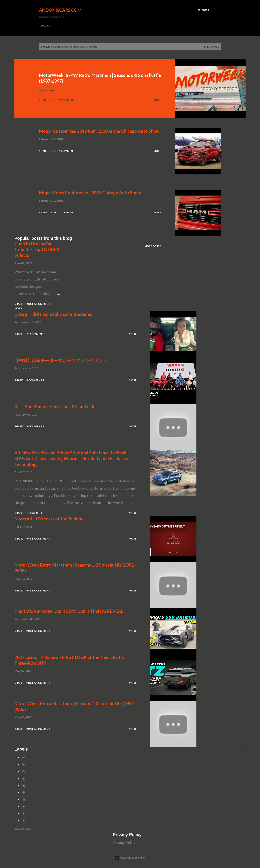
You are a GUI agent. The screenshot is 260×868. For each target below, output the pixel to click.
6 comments (35, 380)
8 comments (35, 426)
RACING (46, 26)
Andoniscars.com (60, 10)
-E (23, 785)
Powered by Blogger (130, 858)
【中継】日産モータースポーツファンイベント (61, 360)
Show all (212, 46)
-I (23, 814)
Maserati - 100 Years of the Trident (49, 519)
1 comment (34, 513)
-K (23, 821)
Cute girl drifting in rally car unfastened (53, 314)
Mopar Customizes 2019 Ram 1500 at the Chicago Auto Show (99, 131)
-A (23, 757)
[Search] (203, 10)
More (157, 100)
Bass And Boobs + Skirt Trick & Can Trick (54, 406)
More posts (153, 246)
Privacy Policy (124, 843)
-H (24, 806)
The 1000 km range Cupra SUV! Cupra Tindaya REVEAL (69, 611)
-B (23, 764)
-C (24, 771)
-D (24, 778)
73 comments (36, 334)
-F (23, 792)
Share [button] (43, 100)
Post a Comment (63, 100)
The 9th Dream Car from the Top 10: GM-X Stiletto (37, 249)
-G (24, 799)
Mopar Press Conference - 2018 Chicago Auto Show (90, 193)
